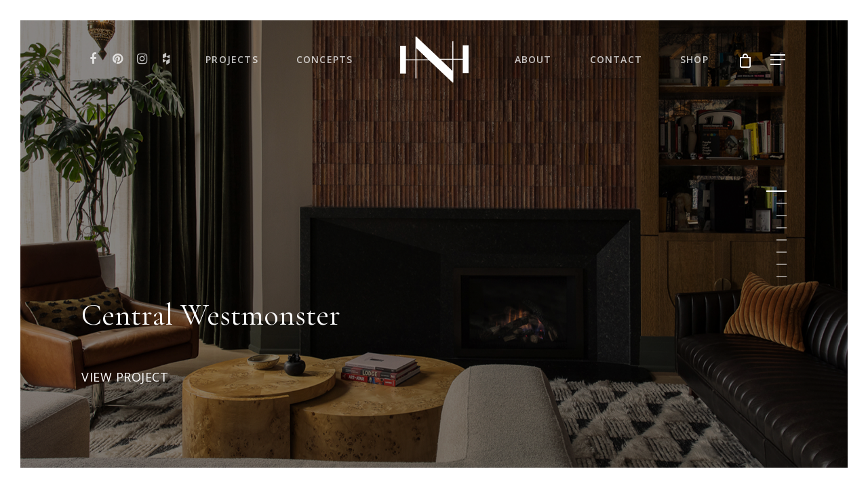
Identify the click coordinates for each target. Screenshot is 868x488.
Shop (694, 59)
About (533, 59)
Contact (616, 59)
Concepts (325, 59)
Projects (232, 59)
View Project (125, 378)
